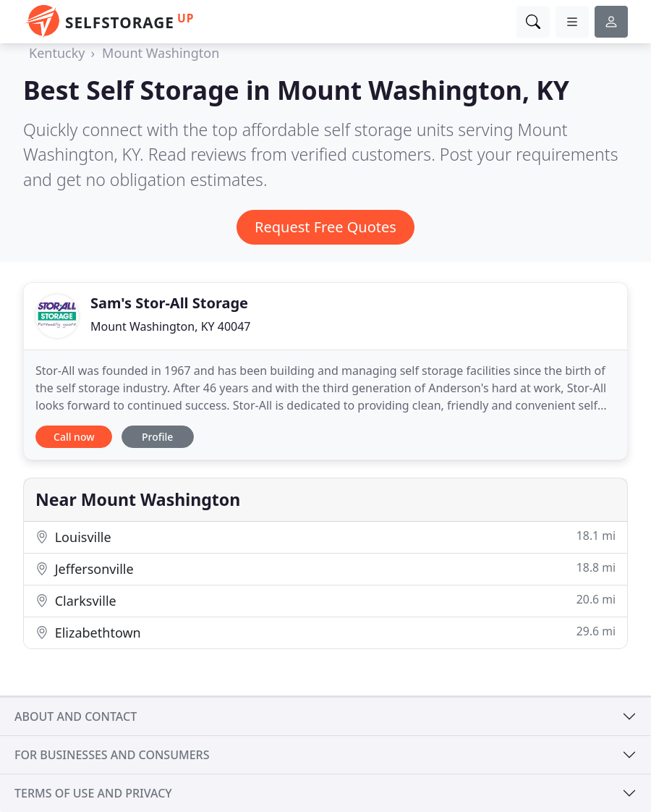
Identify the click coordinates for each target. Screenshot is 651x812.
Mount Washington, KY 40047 (171, 326)
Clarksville (325, 600)
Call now (74, 437)
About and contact (76, 716)
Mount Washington (161, 53)
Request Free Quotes (325, 227)
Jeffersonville (325, 568)
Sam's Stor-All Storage (169, 303)
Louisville (325, 537)
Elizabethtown (325, 632)
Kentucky (57, 53)
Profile (157, 437)
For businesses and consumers (112, 755)
